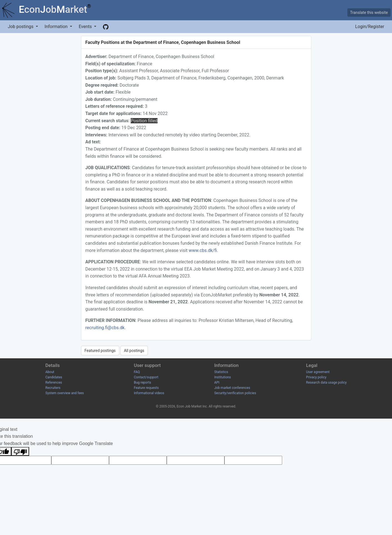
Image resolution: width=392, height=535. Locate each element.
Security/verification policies (235, 393)
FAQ (137, 372)
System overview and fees (65, 393)
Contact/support (146, 377)
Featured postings (100, 351)
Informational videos (149, 393)
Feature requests (146, 388)
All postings (134, 351)
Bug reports (142, 382)
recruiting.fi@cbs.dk (105, 328)
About (50, 372)
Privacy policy (316, 377)
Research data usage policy (326, 382)
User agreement (318, 372)
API (217, 382)
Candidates (54, 377)
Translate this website (369, 12)
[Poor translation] (20, 451)
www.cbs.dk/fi (203, 250)
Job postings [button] (21, 27)
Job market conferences (232, 388)
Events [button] (86, 27)
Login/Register (370, 27)
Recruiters (53, 388)
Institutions (222, 377)
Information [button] (57, 27)
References (54, 382)
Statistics (221, 372)
